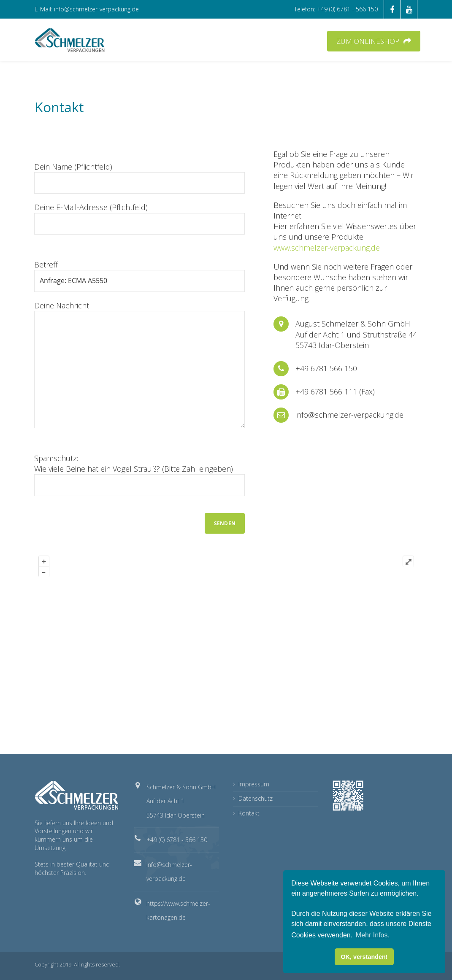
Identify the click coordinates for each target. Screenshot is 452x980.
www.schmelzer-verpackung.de (327, 248)
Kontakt (249, 813)
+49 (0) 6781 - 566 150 (177, 840)
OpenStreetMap (352, 733)
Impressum (254, 784)
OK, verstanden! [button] (364, 957)
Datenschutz (256, 798)
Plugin (408, 733)
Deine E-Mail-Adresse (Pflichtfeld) (140, 218)
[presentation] (98, 521)
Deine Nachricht (140, 364)
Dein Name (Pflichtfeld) (140, 178)
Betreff (140, 275)
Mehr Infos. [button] (373, 935)
